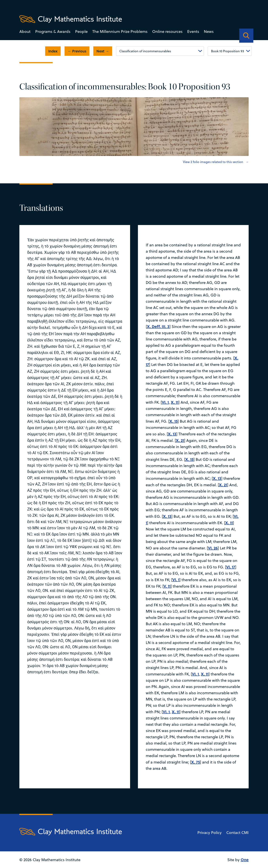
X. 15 (174, 421)
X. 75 (196, 762)
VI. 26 (213, 548)
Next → (103, 51)
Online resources (167, 31)
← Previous (77, 51)
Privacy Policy (210, 832)
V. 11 (167, 586)
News (209, 31)
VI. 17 (231, 567)
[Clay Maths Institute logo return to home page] (71, 19)
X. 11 (175, 402)
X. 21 (180, 440)
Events (193, 31)
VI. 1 (165, 402)
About (25, 31)
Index (53, 51)
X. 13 (172, 434)
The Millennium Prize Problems (120, 31)
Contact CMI (237, 832)
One (245, 859)
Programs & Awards (53, 31)
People (81, 31)
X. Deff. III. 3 (158, 326)
